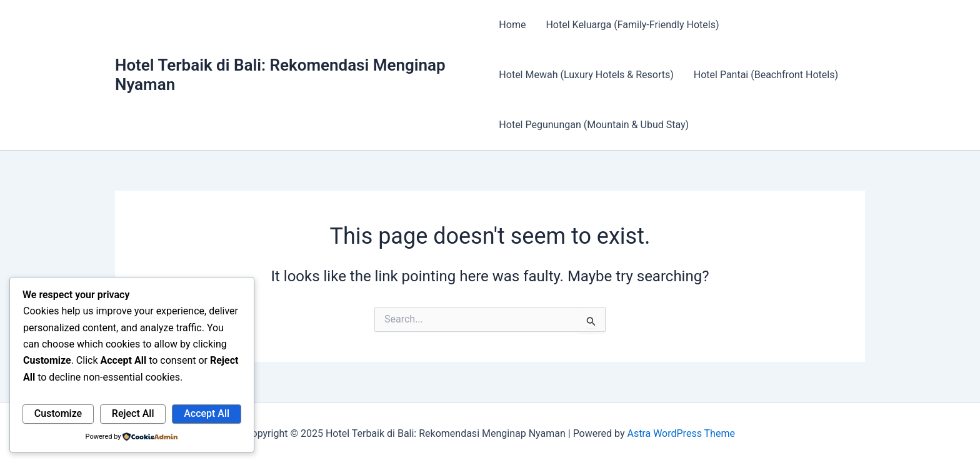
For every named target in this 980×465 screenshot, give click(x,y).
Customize (58, 413)
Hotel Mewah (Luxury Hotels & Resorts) (586, 75)
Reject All (133, 413)
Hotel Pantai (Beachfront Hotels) (766, 75)
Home (512, 25)
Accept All (207, 413)
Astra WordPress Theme (681, 433)
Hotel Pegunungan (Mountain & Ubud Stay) (594, 125)
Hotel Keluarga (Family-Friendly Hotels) (632, 25)
